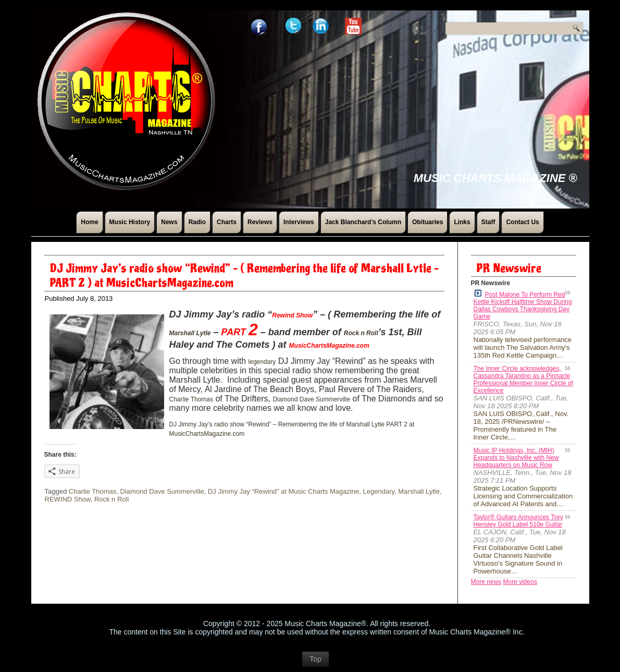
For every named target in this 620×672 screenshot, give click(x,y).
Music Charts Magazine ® (495, 178)
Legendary (379, 491)
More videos (520, 582)
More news (486, 582)
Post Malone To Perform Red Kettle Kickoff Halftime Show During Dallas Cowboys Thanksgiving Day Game (523, 305)
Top (315, 659)
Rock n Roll (361, 333)
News (169, 222)
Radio (197, 222)
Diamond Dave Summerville (311, 399)
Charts (227, 222)
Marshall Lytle (190, 333)
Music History (130, 222)
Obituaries (427, 222)
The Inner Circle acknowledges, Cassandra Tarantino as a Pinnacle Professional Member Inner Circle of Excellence (523, 380)
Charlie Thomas (191, 399)
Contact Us (522, 222)
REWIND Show (68, 499)
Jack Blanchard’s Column (363, 222)
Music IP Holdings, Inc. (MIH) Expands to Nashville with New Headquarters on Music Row (516, 458)
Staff (488, 222)
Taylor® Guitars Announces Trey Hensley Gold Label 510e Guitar (518, 521)
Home (89, 222)
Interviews (299, 222)
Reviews (260, 222)
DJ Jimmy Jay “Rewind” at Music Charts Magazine (283, 491)
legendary (262, 362)
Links (462, 222)
